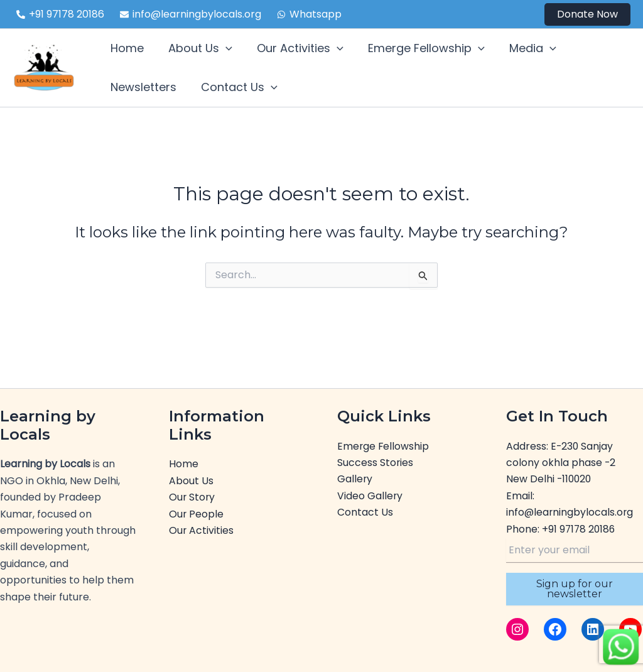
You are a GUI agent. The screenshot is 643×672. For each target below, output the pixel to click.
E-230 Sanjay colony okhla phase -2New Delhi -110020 (561, 463)
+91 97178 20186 (580, 529)
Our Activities (202, 530)
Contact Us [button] (236, 87)
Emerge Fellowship (384, 446)
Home (126, 48)
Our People (197, 514)
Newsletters (142, 87)
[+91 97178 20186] (61, 14)
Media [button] (523, 48)
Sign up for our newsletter (575, 589)
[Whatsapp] (310, 14)
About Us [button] (197, 48)
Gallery (355, 479)
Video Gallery (370, 496)
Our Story (192, 497)
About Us (191, 481)
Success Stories (376, 463)
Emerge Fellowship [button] (419, 48)
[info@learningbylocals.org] (191, 14)
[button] (587, 14)
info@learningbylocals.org (570, 512)
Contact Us (365, 512)
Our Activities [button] (295, 48)
